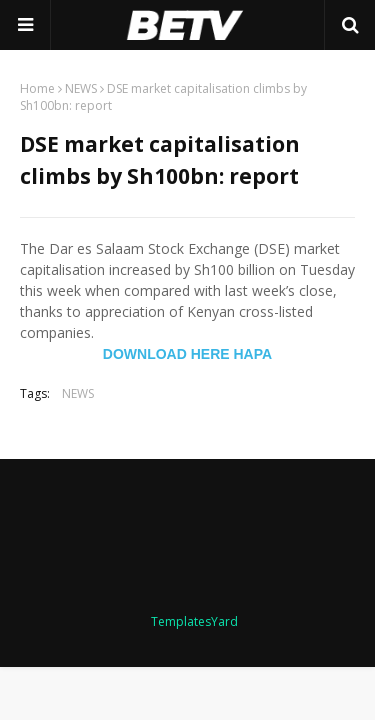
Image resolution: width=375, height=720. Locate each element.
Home (37, 88)
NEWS (81, 88)
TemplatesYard (194, 621)
